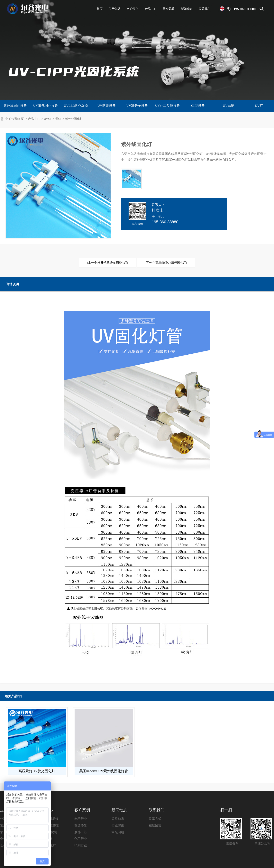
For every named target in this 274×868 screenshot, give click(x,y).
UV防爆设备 (107, 106)
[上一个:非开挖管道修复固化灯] (108, 263)
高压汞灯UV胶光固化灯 (37, 771)
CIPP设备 (198, 106)
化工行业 (81, 839)
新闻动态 (119, 810)
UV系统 (228, 106)
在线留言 (155, 825)
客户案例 (82, 810)
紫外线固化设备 (15, 106)
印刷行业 (81, 845)
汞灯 (58, 119)
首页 (21, 119)
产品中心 (34, 119)
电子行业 (81, 819)
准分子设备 (45, 839)
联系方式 (155, 819)
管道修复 (81, 825)
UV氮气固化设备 (46, 106)
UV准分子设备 (137, 106)
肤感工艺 (81, 832)
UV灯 (259, 106)
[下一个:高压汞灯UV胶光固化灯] (166, 263)
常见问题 (118, 832)
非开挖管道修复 (48, 825)
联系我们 (157, 810)
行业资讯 (118, 825)
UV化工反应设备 (167, 106)
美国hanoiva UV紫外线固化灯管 (104, 771)
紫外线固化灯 (74, 119)
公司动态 (118, 819)
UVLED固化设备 (76, 106)
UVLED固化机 (47, 832)
